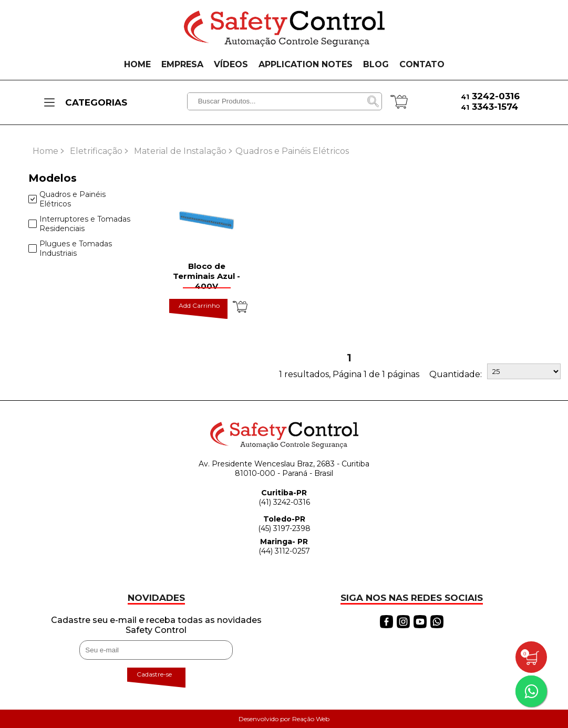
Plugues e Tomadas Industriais (70, 248)
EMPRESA (182, 64)
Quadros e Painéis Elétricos (67, 199)
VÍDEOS (231, 64)
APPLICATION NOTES (306, 64)
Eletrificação (96, 151)
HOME (137, 64)
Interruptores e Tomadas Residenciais (79, 224)
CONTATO (422, 64)
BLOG (376, 64)
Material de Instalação (180, 151)
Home (45, 151)
